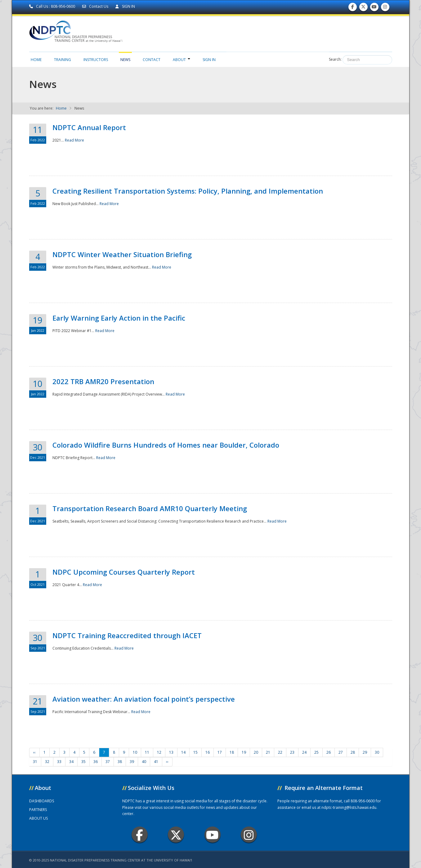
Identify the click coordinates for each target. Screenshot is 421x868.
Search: (335, 59)
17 (220, 752)
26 (329, 752)
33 (59, 762)
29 (365, 752)
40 (144, 762)
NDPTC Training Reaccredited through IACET (127, 635)
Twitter (176, 835)
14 (183, 752)
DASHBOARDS (42, 801)
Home (36, 60)
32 (47, 762)
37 (108, 762)
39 (132, 762)
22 (280, 752)
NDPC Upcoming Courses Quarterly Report (124, 572)
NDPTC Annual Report (89, 127)
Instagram (249, 835)
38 (120, 762)
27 (341, 752)
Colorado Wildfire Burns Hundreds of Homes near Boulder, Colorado (166, 445)
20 (256, 752)
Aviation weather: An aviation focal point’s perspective (144, 699)
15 (195, 752)
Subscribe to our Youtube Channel (374, 8)
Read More (74, 140)
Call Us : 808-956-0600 (53, 6)
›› (167, 762)
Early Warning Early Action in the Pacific (119, 318)
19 (244, 752)
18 (232, 752)
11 (147, 752)
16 (208, 752)
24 (304, 752)
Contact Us (96, 6)
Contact (152, 60)
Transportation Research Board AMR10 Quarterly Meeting (150, 508)
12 (159, 752)
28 (353, 752)
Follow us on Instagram (385, 8)
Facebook (139, 835)
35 (83, 762)
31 (35, 762)
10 (135, 752)
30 (377, 752)
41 (156, 762)
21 (268, 752)
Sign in (209, 60)
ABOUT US (38, 818)
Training (63, 60)
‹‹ (34, 752)
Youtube (212, 835)
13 (171, 752)
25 (316, 752)
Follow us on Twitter (363, 8)
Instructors (96, 60)
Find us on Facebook (353, 8)
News (125, 60)
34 (71, 762)
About (181, 60)
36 (96, 762)
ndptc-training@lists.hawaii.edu (349, 807)
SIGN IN (125, 6)
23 (292, 752)
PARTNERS (38, 810)
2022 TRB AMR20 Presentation (103, 381)
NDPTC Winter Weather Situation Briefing (122, 254)
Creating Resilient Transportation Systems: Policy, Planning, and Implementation (188, 191)
